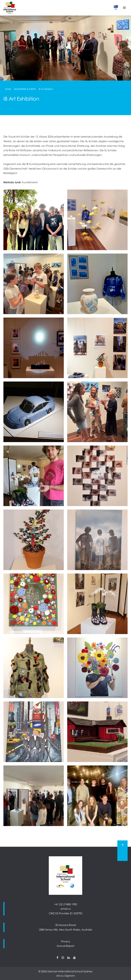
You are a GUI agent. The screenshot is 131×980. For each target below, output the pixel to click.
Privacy (66, 941)
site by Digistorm (66, 976)
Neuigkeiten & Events (25, 89)
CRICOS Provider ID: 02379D (66, 913)
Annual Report (65, 946)
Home (8, 89)
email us (66, 909)
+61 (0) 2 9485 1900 (66, 904)
